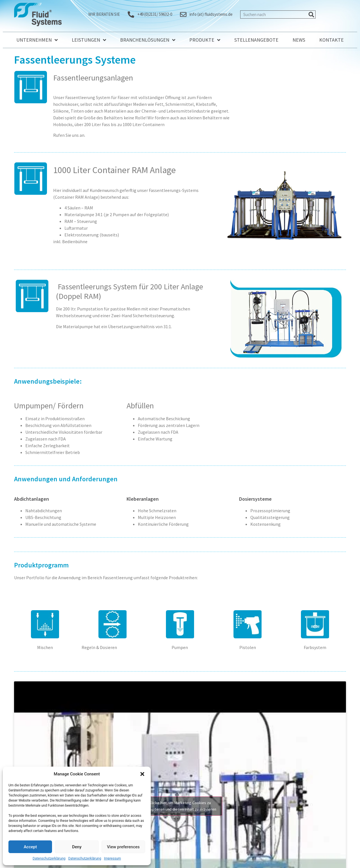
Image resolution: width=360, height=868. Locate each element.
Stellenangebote (256, 40)
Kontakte (331, 40)
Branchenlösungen (148, 40)
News (299, 40)
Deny (77, 847)
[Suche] (311, 14)
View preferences (123, 847)
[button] (142, 774)
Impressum (112, 858)
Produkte (205, 40)
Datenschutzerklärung (49, 858)
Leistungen (89, 40)
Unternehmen (37, 40)
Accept (30, 847)
